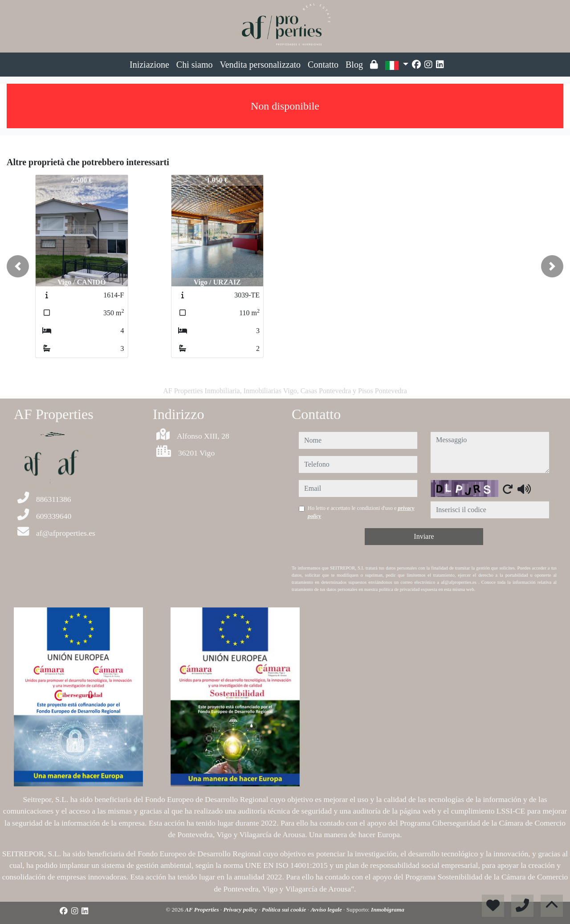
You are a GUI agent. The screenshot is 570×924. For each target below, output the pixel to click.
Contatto (323, 65)
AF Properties (203, 910)
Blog (354, 65)
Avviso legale (327, 910)
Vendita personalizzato (261, 65)
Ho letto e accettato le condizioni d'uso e (361, 512)
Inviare (424, 536)
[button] (18, 266)
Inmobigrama (388, 910)
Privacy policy (241, 910)
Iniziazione (149, 65)
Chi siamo (195, 65)
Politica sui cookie (285, 910)
